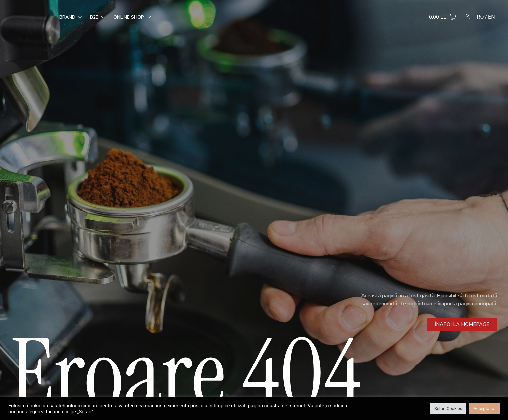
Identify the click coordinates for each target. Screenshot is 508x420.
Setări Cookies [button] (448, 408)
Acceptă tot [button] (484, 408)
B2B (54, 18)
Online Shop (89, 18)
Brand (27, 18)
